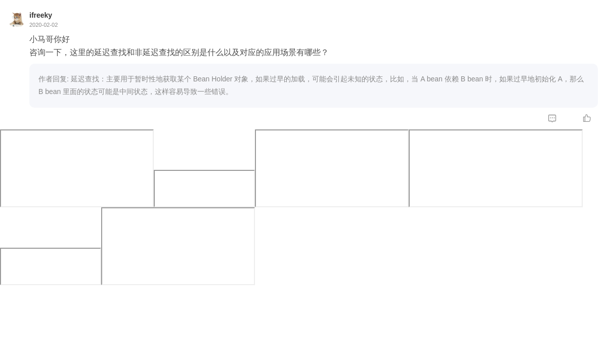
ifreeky (41, 15)
